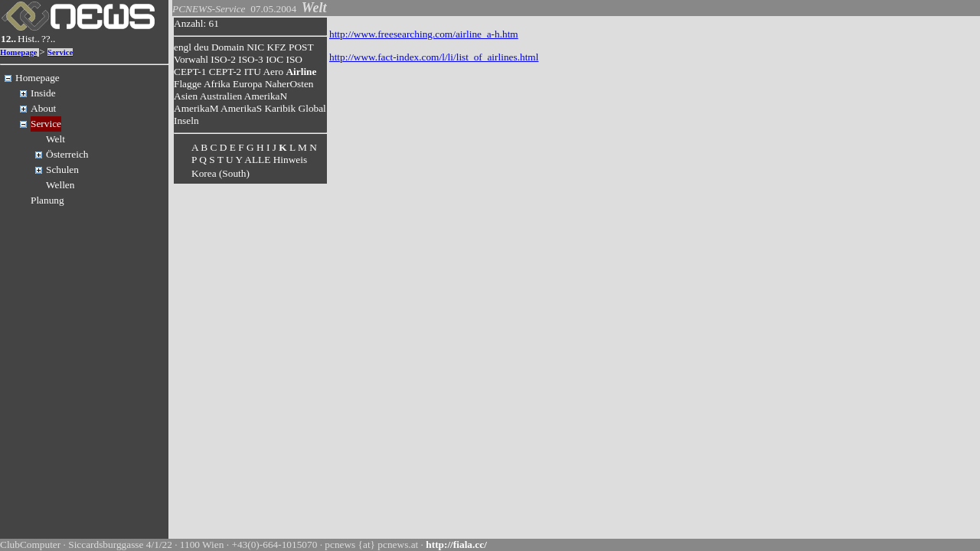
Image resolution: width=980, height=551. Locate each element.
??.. (49, 39)
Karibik (280, 108)
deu (201, 47)
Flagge (188, 84)
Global (312, 108)
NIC (255, 47)
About (43, 108)
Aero (273, 72)
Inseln (186, 121)
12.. (8, 39)
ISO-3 (251, 59)
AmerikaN (266, 96)
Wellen (60, 185)
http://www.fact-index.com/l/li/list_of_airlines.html (434, 57)
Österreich (67, 154)
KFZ (277, 47)
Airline (301, 72)
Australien (221, 96)
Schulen (62, 170)
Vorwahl (191, 59)
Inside (43, 93)
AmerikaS (241, 108)
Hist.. (29, 39)
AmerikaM (196, 108)
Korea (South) (220, 173)
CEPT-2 (225, 72)
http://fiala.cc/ (456, 544)
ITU (253, 72)
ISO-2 (223, 59)
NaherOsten (289, 84)
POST (301, 47)
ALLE (257, 160)
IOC (274, 59)
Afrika (217, 84)
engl (183, 47)
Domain (228, 47)
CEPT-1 (190, 72)
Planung (47, 200)
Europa (248, 84)
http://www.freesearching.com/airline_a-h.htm (424, 34)
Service (60, 52)
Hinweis (290, 160)
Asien (186, 96)
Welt (56, 139)
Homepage (19, 52)
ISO (294, 59)
